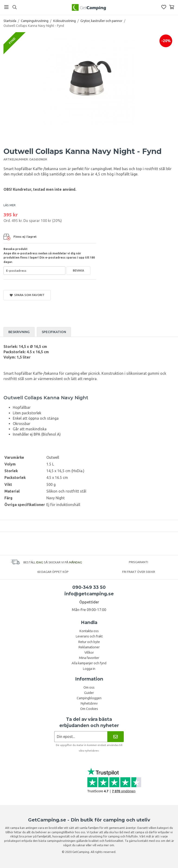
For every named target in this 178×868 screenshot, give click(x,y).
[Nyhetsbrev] (116, 737)
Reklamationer (89, 647)
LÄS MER (10, 205)
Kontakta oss (89, 631)
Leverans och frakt (89, 636)
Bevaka (78, 270)
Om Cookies (89, 709)
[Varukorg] (172, 7)
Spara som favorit (27, 295)
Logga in (89, 669)
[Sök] (14, 7)
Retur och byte (89, 642)
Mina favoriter (89, 658)
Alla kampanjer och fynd (89, 663)
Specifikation (54, 332)
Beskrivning (19, 332)
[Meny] (6, 7)
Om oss (89, 687)
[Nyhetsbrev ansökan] (81, 737)
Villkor (89, 653)
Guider (89, 693)
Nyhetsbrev (89, 703)
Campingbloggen (89, 698)
